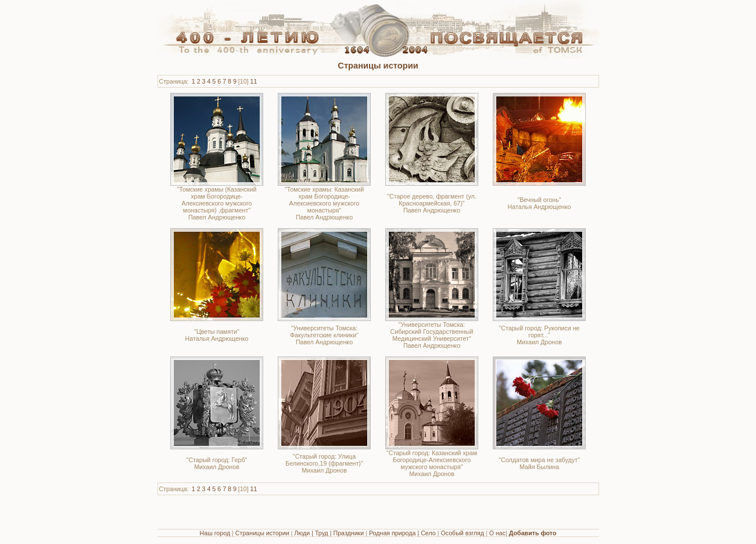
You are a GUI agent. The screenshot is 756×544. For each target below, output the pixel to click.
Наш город (215, 533)
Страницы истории (262, 533)
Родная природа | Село (402, 533)
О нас (497, 533)
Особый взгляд (462, 533)
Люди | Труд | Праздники (329, 533)
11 (254, 81)
